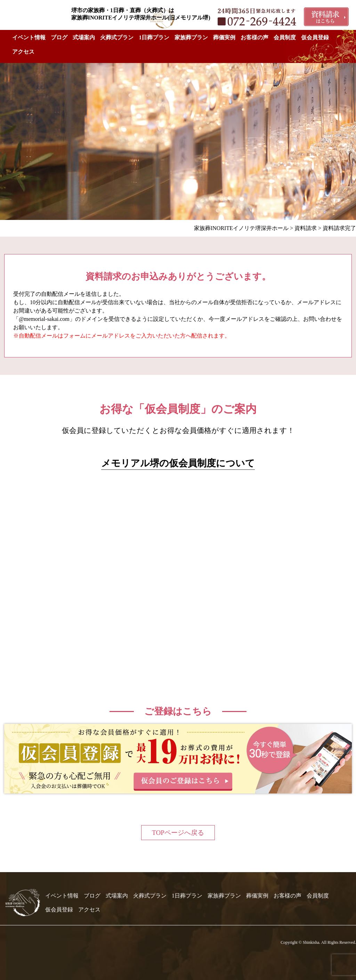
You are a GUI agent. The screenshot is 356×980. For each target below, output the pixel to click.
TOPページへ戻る (178, 833)
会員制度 (285, 37)
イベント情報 (29, 37)
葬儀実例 (224, 37)
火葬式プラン (117, 37)
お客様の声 (254, 37)
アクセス (23, 52)
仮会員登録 (315, 37)
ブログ (59, 37)
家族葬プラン (191, 37)
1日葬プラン (154, 37)
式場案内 (84, 37)
